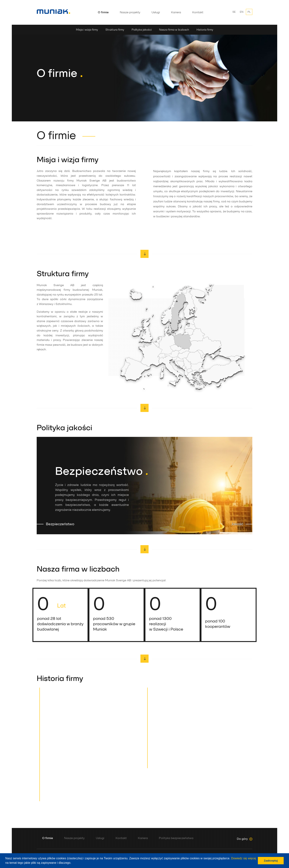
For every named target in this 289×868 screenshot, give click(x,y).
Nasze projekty (130, 12)
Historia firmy (205, 30)
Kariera (176, 12)
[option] (144, 73)
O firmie (103, 12)
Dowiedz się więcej (244, 858)
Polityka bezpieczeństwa (176, 838)
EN (242, 12)
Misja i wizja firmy (87, 30)
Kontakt (198, 12)
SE (234, 12)
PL (249, 12)
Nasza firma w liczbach (174, 30)
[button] (73, 863)
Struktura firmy (115, 30)
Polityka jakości (142, 30)
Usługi (156, 12)
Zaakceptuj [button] (271, 861)
